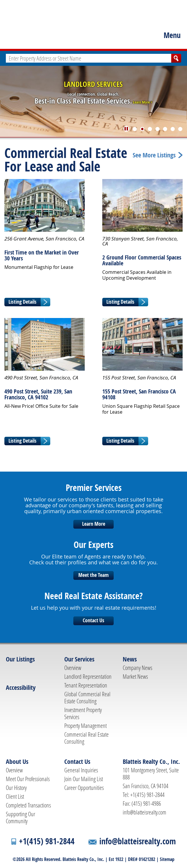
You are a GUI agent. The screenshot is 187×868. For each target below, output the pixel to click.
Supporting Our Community (20, 817)
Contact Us (93, 620)
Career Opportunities (84, 788)
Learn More (94, 524)
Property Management (85, 726)
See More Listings (154, 155)
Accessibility (21, 687)
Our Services (79, 659)
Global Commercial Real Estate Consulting (87, 697)
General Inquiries (81, 770)
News (130, 659)
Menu (172, 35)
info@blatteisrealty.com (144, 812)
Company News (137, 668)
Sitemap (167, 859)
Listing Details (22, 302)
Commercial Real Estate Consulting (86, 738)
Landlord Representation (88, 676)
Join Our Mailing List (84, 779)
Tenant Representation (86, 685)
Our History (16, 788)
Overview (73, 668)
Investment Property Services (83, 713)
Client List (15, 796)
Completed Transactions (28, 805)
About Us (17, 762)
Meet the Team (93, 575)
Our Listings (20, 659)
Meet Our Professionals (28, 779)
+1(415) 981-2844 (47, 841)
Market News (135, 676)
